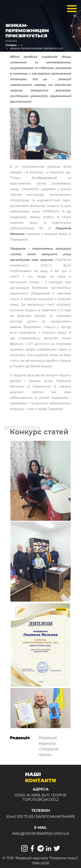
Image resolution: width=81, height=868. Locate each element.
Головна (11, 45)
